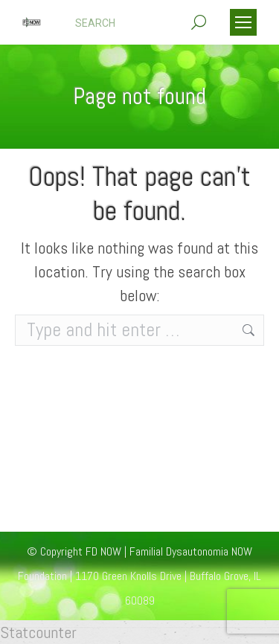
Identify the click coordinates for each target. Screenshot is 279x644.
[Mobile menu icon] (243, 22)
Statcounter (38, 632)
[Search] (141, 23)
